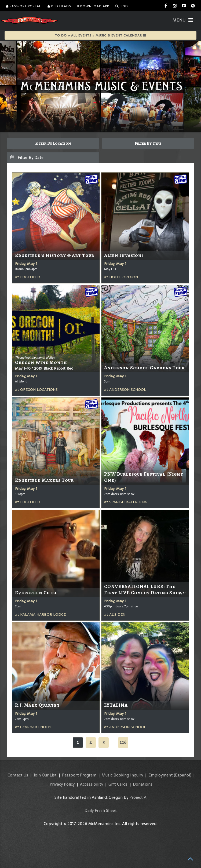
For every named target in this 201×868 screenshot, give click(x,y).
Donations (143, 784)
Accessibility (92, 784)
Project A (138, 797)
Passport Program (79, 775)
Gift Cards (118, 784)
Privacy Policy (62, 784)
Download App (93, 6)
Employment (161, 775)
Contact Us (18, 775)
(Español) (183, 775)
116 (123, 742)
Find (122, 6)
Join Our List (45, 775)
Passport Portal (23, 6)
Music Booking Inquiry (122, 775)
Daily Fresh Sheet (101, 810)
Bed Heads (59, 6)
